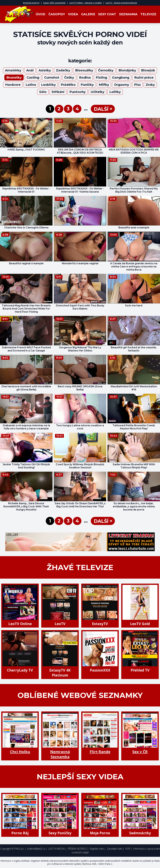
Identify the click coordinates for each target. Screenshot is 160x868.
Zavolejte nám (115, 849)
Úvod (41, 14)
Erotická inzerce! (31, 3)
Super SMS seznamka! (54, 3)
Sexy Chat (107, 14)
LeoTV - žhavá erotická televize (121, 3)
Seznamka (128, 14)
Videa (73, 14)
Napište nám (97, 849)
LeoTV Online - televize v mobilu (85, 3)
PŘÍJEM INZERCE (77, 849)
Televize (148, 14)
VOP (128, 849)
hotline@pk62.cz (36, 849)
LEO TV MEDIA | (57, 849)
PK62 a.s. (19, 849)
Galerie (88, 14)
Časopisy (57, 14)
